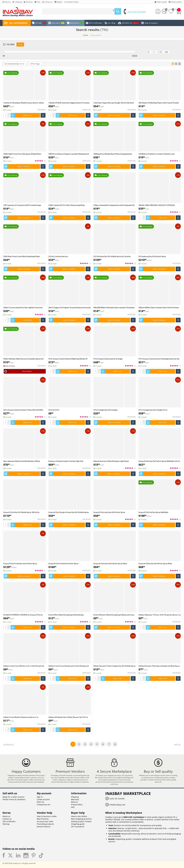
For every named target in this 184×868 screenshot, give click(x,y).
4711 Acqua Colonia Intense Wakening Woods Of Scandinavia (68, 359)
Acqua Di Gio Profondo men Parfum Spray (20, 563)
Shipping (75, 797)
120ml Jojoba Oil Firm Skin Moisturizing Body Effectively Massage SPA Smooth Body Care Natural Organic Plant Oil (69, 205)
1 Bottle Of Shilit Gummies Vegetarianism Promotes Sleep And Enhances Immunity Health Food (69, 103)
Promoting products (45, 824)
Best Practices (43, 819)
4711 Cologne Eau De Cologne (105, 410)
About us (6, 816)
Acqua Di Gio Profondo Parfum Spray (63, 563)
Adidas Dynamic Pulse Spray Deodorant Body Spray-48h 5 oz (159, 666)
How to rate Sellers (79, 816)
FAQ (73, 807)
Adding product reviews (81, 821)
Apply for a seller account (13, 797)
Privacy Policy (77, 805)
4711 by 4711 (54, 410)
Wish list (40, 802)
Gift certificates (9, 821)
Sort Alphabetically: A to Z (15, 64)
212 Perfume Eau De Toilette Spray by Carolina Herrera (112, 256)
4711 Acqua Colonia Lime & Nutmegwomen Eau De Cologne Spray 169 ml (159, 359)
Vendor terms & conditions (14, 799)
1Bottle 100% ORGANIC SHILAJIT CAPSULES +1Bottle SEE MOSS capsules (157, 205)
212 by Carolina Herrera (58, 256)
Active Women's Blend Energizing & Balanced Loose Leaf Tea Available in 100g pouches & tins (114, 615)
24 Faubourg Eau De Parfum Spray (152, 256)
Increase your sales (45, 821)
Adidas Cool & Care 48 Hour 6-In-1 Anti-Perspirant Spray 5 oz (24, 666)
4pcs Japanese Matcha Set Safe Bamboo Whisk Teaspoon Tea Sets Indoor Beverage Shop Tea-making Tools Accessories (24, 461)
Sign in (40, 797)
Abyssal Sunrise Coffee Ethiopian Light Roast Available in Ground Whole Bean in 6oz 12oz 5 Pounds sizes (112, 461)
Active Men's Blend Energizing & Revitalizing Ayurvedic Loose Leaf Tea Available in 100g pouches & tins (69, 615)
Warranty (75, 799)
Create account (43, 799)
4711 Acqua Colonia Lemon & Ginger (108, 359)
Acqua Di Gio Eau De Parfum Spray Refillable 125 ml (159, 461)
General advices (44, 827)
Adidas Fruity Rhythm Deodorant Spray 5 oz (21, 717)
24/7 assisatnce (78, 827)
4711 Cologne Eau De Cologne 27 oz (153, 410)
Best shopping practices (81, 819)
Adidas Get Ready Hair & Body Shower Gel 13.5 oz (68, 717)
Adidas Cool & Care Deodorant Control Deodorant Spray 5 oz (69, 666)
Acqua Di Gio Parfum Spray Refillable (153, 512)
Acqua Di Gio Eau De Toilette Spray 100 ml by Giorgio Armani (21, 512)
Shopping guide (78, 824)
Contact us (7, 819)
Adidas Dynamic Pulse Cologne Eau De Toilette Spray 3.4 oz (114, 666)
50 (36, 64)
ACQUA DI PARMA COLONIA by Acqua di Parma (23, 615)
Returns (74, 802)
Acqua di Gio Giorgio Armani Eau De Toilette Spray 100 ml (69, 512)
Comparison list (44, 805)
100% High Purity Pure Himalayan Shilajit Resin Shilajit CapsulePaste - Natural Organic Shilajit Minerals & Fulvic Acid (22, 154)
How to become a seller (47, 816)
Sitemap (6, 824)
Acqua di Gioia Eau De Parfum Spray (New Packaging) (110, 563)
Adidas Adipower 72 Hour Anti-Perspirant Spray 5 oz (160, 615)
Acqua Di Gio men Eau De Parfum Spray (109, 512)
